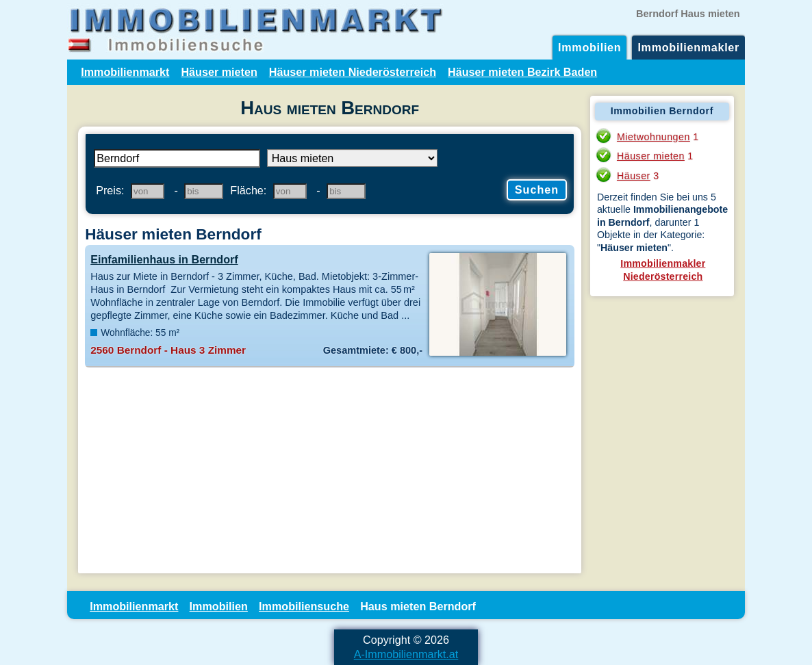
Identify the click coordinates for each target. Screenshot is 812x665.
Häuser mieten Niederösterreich (353, 72)
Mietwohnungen (654, 137)
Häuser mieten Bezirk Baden (522, 72)
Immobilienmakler (688, 47)
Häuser (634, 176)
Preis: (110, 190)
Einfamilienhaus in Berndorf (164, 259)
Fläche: (248, 190)
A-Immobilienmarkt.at (406, 654)
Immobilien (589, 47)
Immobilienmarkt (125, 72)
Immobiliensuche (304, 606)
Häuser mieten (219, 72)
